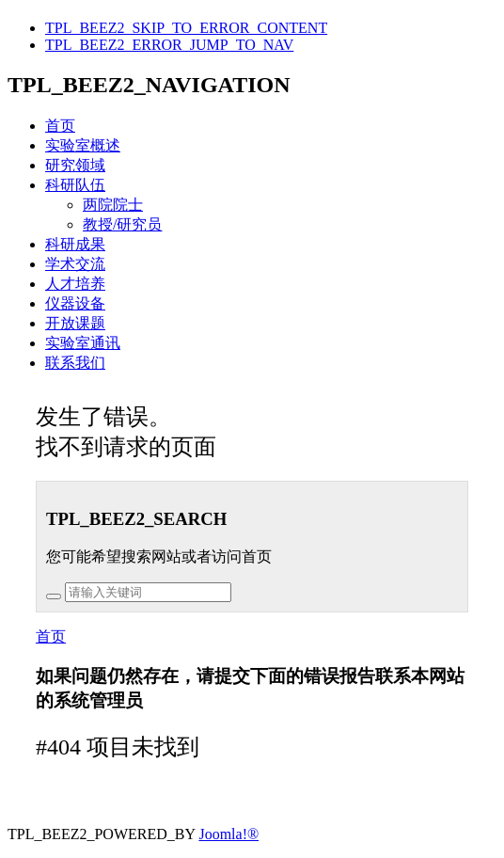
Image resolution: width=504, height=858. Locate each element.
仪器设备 (75, 303)
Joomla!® (228, 834)
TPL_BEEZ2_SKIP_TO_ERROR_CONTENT (186, 28)
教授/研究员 (122, 224)
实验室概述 (83, 145)
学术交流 (75, 264)
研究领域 (75, 165)
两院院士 (113, 205)
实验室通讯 (83, 343)
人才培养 (75, 284)
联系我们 (75, 363)
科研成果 (75, 244)
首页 (60, 126)
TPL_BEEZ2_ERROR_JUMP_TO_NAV (169, 45)
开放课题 (75, 323)
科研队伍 (75, 185)
